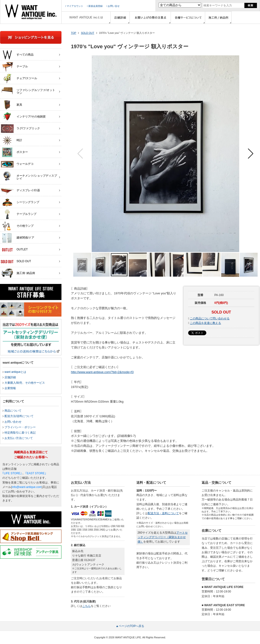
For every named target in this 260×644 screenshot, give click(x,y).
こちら (87, 606)
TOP (74, 33)
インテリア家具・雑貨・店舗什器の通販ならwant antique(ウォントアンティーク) (31, 12)
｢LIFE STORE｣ (12, 473)
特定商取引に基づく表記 (20, 433)
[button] (251, 154)
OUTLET (14, 250)
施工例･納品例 (18, 273)
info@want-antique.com (27, 487)
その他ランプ (17, 226)
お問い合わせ (13, 422)
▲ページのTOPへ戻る (130, 626)
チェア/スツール (19, 78)
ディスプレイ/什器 (20, 191)
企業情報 (10, 388)
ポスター (14, 152)
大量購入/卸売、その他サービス (25, 383)
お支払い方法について (19, 438)
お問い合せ (113, 6)
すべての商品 (17, 55)
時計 (11, 140)
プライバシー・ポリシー (20, 427)
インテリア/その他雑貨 (23, 117)
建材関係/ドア (17, 238)
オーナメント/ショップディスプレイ (29, 176)
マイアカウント (74, 6)
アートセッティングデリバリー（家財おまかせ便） (163, 537)
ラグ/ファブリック (20, 129)
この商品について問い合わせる (210, 318)
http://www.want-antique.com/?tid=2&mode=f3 (102, 372)
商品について (13, 411)
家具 (11, 105)
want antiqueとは (15, 372)
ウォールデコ (17, 164)
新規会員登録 (95, 6)
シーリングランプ (20, 202)
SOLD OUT (87, 33)
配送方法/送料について (19, 416)
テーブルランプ (19, 214)
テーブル (14, 67)
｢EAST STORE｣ (36, 473)
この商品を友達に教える (205, 323)
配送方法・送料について (163, 513)
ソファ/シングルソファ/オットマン (28, 90)
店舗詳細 (10, 377)
